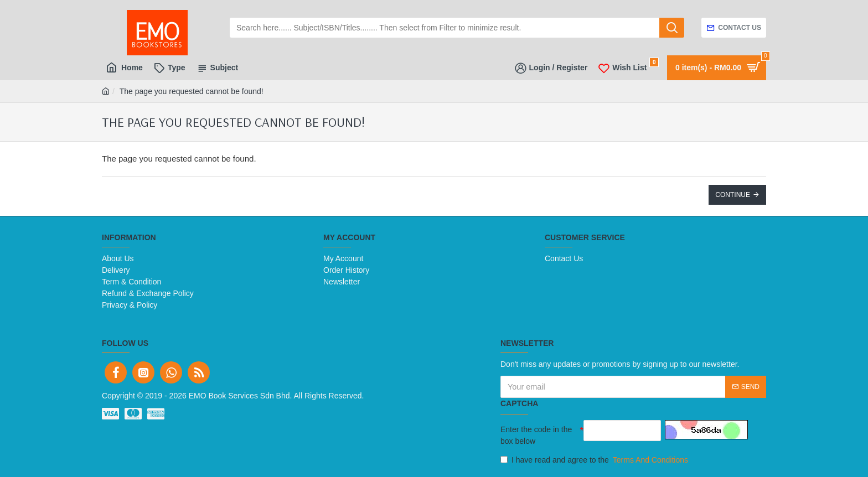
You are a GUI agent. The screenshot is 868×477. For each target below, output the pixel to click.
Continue (733, 195)
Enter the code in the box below (536, 435)
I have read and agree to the (595, 460)
